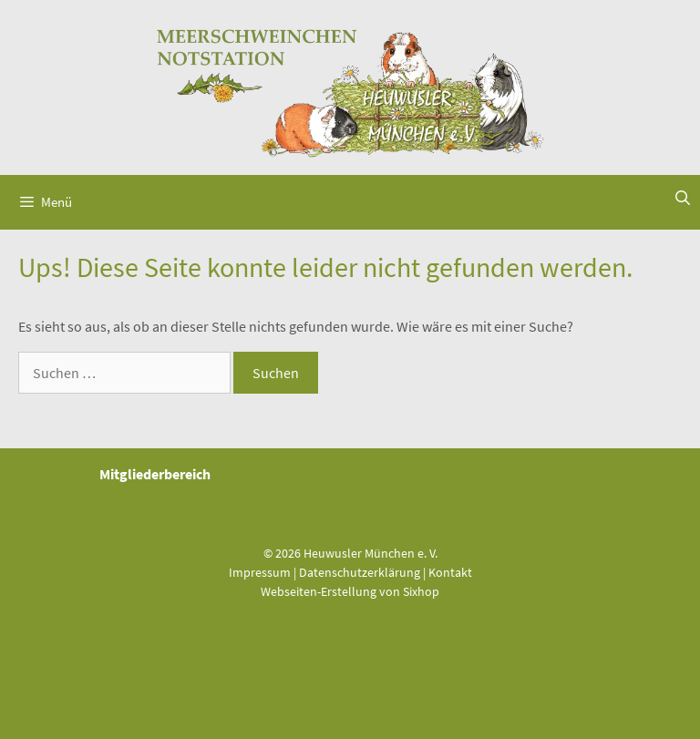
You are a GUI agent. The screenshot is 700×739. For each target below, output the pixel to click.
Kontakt (450, 572)
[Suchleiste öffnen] (682, 198)
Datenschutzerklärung (360, 572)
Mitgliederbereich (155, 474)
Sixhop (421, 591)
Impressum (260, 572)
